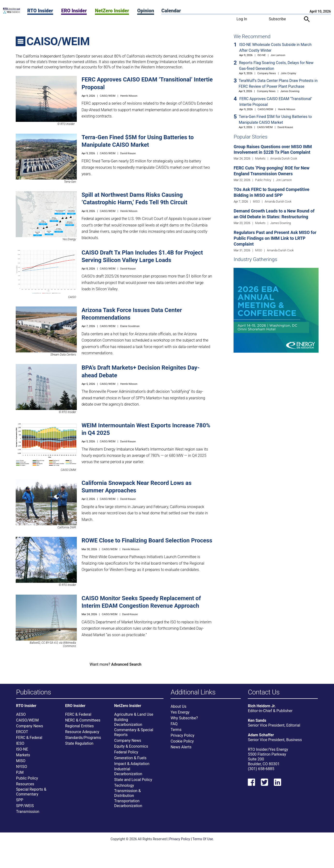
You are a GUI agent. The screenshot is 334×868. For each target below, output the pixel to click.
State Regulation (79, 746)
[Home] (12, 12)
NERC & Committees (83, 722)
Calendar (171, 11)
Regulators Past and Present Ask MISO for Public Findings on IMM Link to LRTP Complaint (275, 238)
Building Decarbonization (128, 724)
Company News (266, 73)
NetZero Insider (112, 11)
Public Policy (263, 180)
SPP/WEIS (25, 808)
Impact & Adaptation (132, 766)
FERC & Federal (29, 740)
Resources (25, 786)
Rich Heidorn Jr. (262, 708)
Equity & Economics (131, 748)
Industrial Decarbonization (128, 774)
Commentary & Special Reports (134, 734)
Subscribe (277, 19)
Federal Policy (126, 754)
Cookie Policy (182, 744)
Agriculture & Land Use (134, 717)
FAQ (174, 726)
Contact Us (264, 692)
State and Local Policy (133, 782)
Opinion (146, 11)
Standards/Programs (83, 740)
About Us (178, 709)
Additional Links (193, 692)
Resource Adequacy (82, 734)
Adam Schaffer (261, 737)
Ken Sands (257, 723)
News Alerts (181, 749)
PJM (20, 775)
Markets (260, 159)
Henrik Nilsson (129, 96)
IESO (20, 746)
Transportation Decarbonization (128, 806)
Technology (124, 788)
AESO (21, 717)
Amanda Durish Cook (284, 159)
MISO (256, 202)
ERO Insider (74, 11)
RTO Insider (40, 11)
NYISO (22, 769)
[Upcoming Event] (276, 310)
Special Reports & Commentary (31, 794)
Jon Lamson (278, 55)
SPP (20, 802)
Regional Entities (80, 728)
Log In (242, 19)
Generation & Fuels (130, 760)
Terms (176, 732)
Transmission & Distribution (128, 795)
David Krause (128, 153)
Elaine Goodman (130, 326)
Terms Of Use (203, 841)
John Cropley (288, 73)
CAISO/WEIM (108, 96)
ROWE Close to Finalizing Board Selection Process (147, 540)
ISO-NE (262, 55)
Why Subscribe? (184, 720)
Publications (34, 692)
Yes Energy (180, 715)
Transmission (28, 814)
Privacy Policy (182, 738)
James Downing (290, 91)
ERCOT (22, 734)
